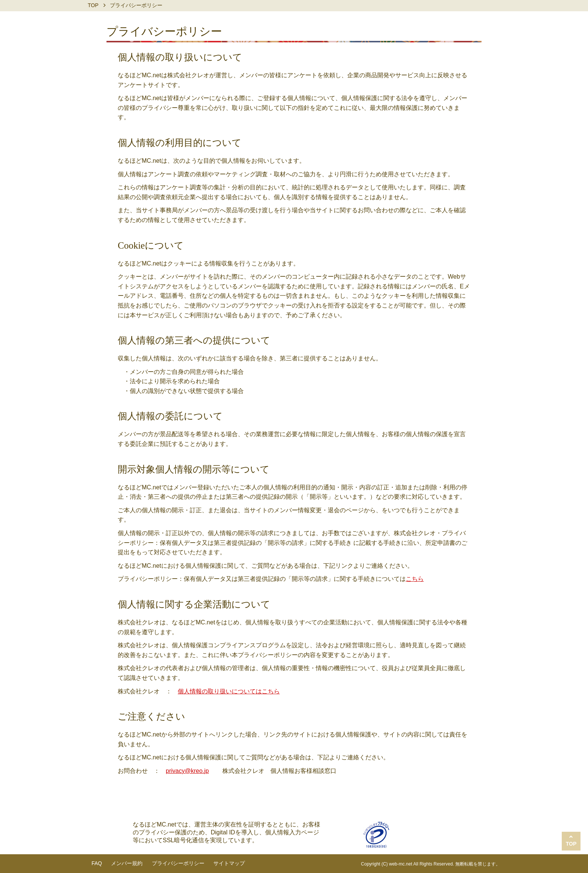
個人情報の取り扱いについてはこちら (229, 691)
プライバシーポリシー (178, 863)
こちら (415, 579)
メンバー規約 (127, 863)
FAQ (97, 863)
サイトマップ (229, 863)
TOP (93, 5)
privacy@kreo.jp (187, 771)
